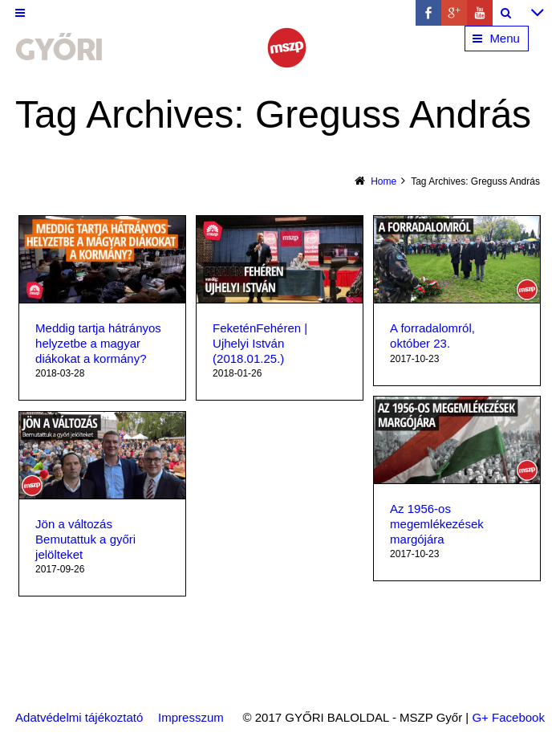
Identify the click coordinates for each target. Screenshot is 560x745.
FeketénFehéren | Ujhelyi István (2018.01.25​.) (260, 343)
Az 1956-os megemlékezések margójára (437, 524)
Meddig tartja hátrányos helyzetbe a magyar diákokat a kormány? (98, 343)
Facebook (518, 717)
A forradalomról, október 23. (432, 336)
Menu (505, 38)
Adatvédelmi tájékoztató (79, 717)
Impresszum (191, 717)
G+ (480, 717)
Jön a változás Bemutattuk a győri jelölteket (85, 539)
